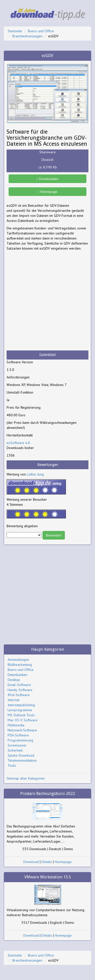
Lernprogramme (20, 710)
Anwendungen (18, 660)
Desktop (14, 680)
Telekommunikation (22, 760)
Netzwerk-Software (22, 730)
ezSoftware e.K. (19, 443)
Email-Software (19, 685)
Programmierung (20, 740)
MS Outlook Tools (21, 715)
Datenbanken (17, 675)
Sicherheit (15, 750)
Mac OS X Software (23, 720)
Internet (14, 700)
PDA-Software (18, 735)
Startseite (15, 31)
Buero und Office (41, 31)
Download (31, 862)
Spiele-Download (21, 755)
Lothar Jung (35, 474)
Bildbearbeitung (20, 665)
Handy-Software (20, 690)
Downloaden (48, 179)
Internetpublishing (21, 705)
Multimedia (16, 725)
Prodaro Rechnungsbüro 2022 (48, 794)
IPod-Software (19, 695)
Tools (12, 765)
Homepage (47, 192)
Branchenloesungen (27, 36)
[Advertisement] (48, 301)
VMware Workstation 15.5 (48, 877)
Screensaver (17, 745)
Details (47, 862)
